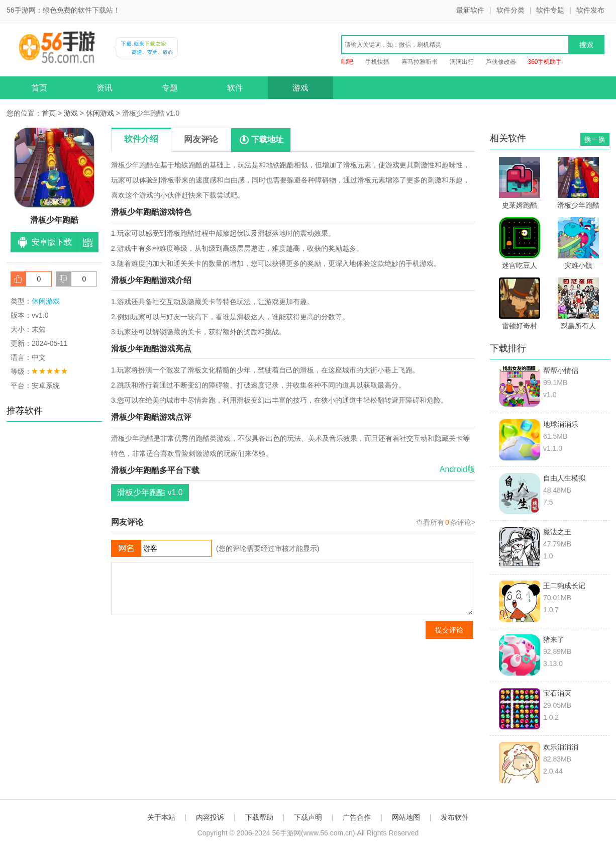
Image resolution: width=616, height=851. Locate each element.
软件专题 (550, 10)
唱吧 (347, 62)
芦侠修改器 (501, 62)
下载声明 (308, 817)
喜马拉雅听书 (420, 62)
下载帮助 (259, 817)
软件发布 (590, 10)
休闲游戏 (100, 113)
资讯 (105, 88)
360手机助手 (545, 62)
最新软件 (470, 10)
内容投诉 (210, 817)
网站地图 (406, 817)
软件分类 (510, 10)
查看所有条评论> (446, 522)
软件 (235, 88)
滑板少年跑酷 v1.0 (150, 492)
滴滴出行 (462, 62)
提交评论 (449, 630)
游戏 (300, 88)
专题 (170, 88)
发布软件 (455, 817)
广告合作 (357, 817)
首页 (39, 88)
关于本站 (161, 817)
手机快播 (377, 62)
